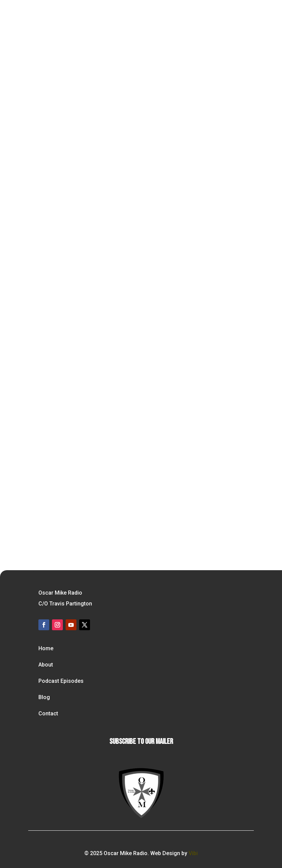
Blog (44, 697)
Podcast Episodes (61, 681)
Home (46, 648)
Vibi (193, 853)
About (46, 665)
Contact (48, 713)
